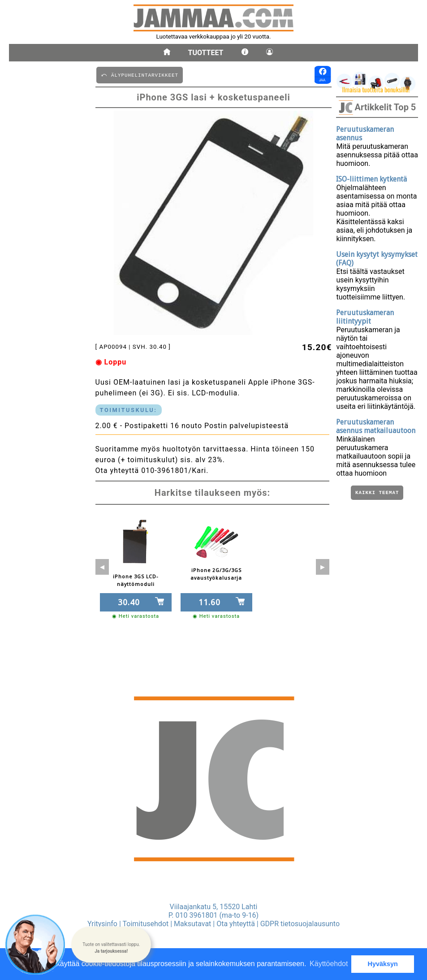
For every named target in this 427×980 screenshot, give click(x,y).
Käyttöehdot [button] (329, 964)
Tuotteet (206, 53)
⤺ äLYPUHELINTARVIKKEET (140, 75)
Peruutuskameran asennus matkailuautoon (376, 426)
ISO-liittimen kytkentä (371, 179)
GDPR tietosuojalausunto (300, 924)
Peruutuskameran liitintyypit (365, 317)
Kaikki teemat (377, 493)
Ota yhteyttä (236, 924)
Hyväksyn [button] (383, 964)
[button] (111, 944)
